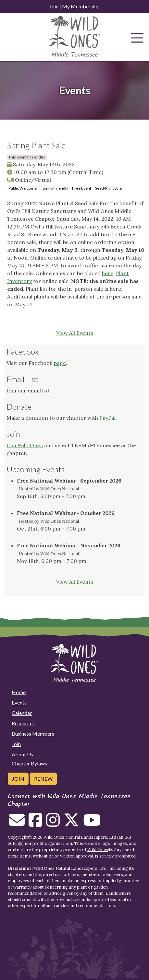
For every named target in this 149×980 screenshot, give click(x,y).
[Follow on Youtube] (92, 824)
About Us (22, 754)
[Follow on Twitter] (71, 824)
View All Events (75, 333)
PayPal (107, 418)
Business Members (33, 734)
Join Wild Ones (25, 445)
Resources (23, 723)
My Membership (81, 6)
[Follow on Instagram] (53, 824)
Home (19, 692)
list (46, 391)
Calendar (22, 713)
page (60, 363)
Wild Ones (98, 850)
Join (54, 6)
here (108, 273)
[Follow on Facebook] (35, 824)
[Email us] (17, 824)
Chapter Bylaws (29, 763)
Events (19, 702)
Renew (43, 779)
